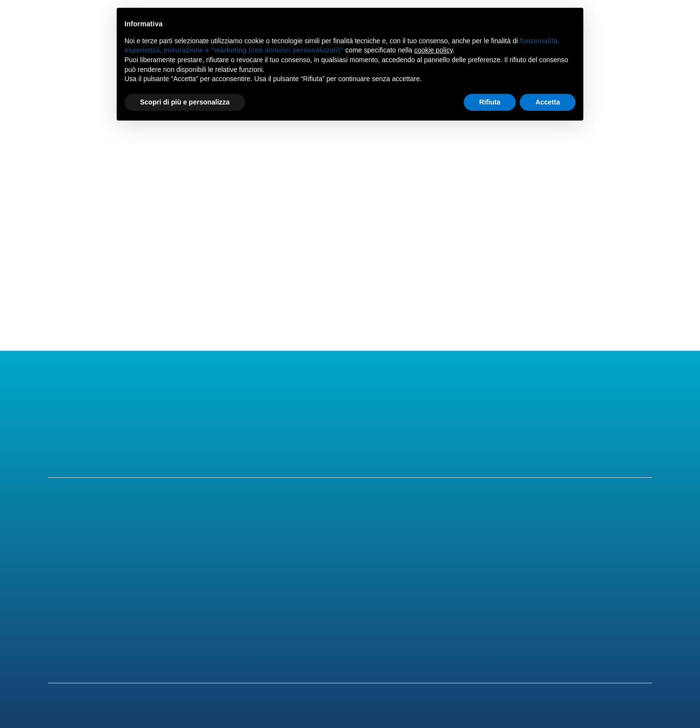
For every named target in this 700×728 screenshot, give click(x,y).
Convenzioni (601, 592)
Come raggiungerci (614, 572)
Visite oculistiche (254, 592)
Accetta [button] (548, 102)
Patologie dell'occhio (427, 572)
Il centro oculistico (85, 552)
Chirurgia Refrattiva (260, 552)
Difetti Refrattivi (420, 552)
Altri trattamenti (252, 613)
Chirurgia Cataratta (258, 572)
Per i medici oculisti (86, 613)
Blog (395, 592)
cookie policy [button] (433, 50)
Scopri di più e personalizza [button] (185, 102)
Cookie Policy (604, 635)
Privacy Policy (604, 616)
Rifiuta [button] (490, 102)
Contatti (604, 28)
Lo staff (64, 572)
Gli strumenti (74, 592)
